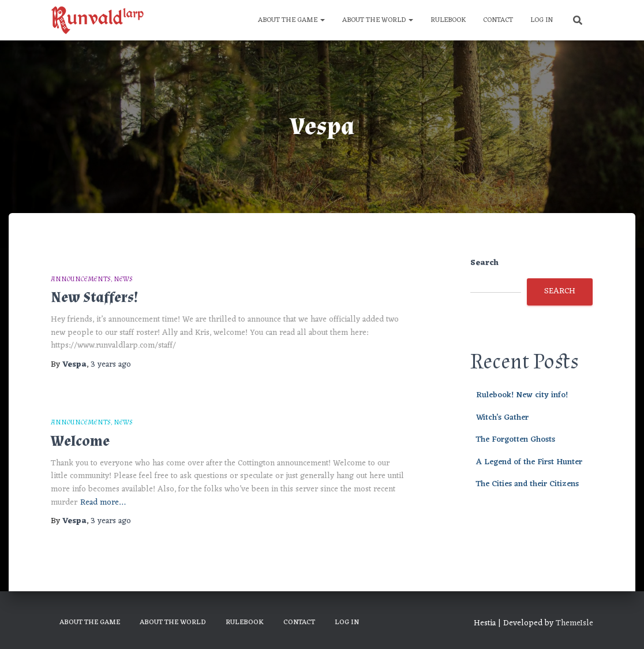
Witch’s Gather (502, 418)
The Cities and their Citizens (527, 484)
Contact (498, 20)
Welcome (80, 441)
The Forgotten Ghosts (516, 440)
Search (484, 264)
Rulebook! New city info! (522, 395)
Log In (542, 20)
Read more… (103, 503)
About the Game (291, 20)
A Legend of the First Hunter (529, 462)
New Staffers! (94, 298)
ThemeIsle (574, 623)
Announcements (81, 279)
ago (111, 365)
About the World (378, 20)
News (123, 279)
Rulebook (448, 20)
